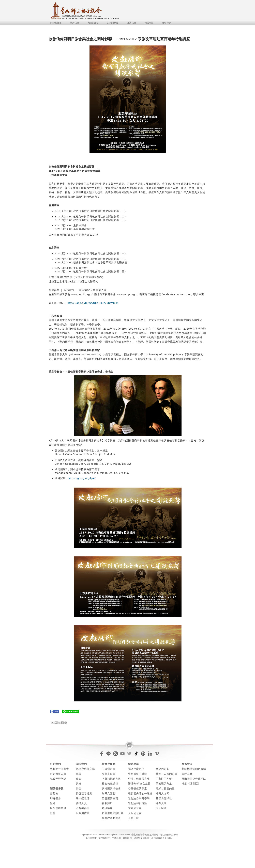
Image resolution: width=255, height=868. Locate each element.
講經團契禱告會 (111, 788)
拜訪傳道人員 (58, 774)
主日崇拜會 (109, 769)
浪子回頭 (161, 808)
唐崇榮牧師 (83, 798)
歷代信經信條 (58, 808)
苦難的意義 (135, 808)
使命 (79, 779)
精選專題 (149, 23)
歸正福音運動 (84, 793)
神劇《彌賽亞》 (191, 784)
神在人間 (161, 803)
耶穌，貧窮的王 (165, 788)
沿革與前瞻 (83, 813)
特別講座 (107, 808)
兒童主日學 (109, 774)
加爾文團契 (109, 793)
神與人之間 (162, 793)
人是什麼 (133, 818)
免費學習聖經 (58, 779)
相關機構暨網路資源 (194, 769)
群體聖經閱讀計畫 (113, 813)
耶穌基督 (55, 798)
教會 (53, 813)
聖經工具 (187, 774)
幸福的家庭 (162, 769)
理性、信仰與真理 (139, 779)
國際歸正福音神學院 (194, 779)
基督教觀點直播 (111, 779)
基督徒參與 (83, 808)
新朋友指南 (91, 838)
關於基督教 (56, 23)
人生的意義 (135, 813)
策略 (79, 784)
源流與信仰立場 (85, 769)
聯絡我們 (127, 838)
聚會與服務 (93, 23)
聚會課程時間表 (111, 818)
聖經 (53, 803)
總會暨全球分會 (141, 838)
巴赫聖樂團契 (110, 798)
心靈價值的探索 (138, 788)
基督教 (54, 793)
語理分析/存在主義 (139, 784)
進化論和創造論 (138, 803)
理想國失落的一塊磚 (140, 793)
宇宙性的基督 (164, 779)
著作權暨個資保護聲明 (162, 838)
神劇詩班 (107, 803)
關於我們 (74, 23)
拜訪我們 (131, 23)
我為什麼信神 (136, 769)
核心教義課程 (110, 784)
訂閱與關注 (113, 23)
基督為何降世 (164, 798)
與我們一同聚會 (59, 769)
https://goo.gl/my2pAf (82, 478)
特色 (79, 788)
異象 (79, 774)
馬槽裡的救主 (164, 784)
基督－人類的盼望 (167, 774)
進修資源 (167, 23)
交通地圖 (116, 838)
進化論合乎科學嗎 (139, 798)
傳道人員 (81, 803)
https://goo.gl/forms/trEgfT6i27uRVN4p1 (93, 303)
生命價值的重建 (138, 774)
